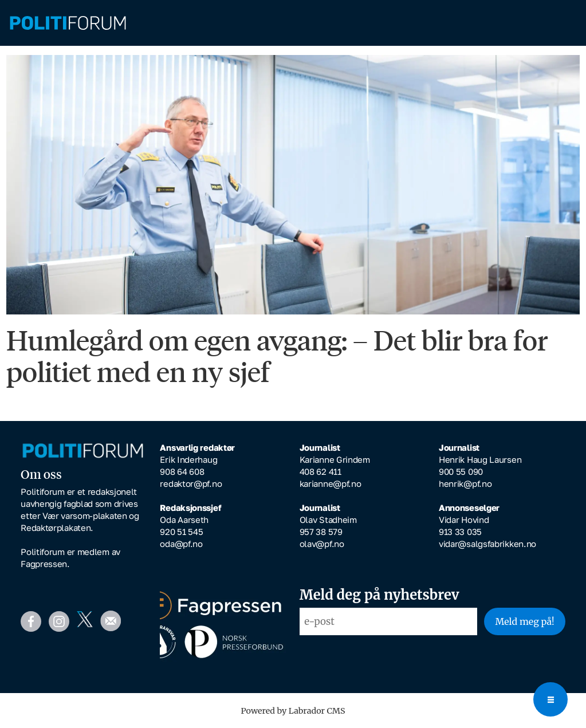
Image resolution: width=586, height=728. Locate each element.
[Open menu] (550, 699)
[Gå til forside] (68, 23)
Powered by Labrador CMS (293, 711)
